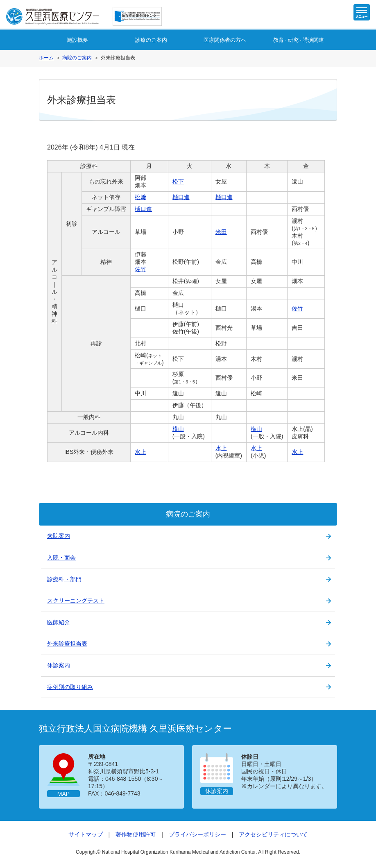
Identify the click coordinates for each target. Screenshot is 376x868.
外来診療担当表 (67, 644)
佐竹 (140, 269)
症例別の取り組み (70, 687)
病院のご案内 (77, 58)
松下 (178, 181)
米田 (221, 232)
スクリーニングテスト (76, 601)
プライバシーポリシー (197, 834)
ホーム (46, 58)
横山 (178, 429)
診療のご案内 (151, 40)
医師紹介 (59, 622)
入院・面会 (61, 558)
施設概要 (77, 40)
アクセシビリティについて (273, 834)
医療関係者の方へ (225, 40)
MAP (63, 794)
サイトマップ (86, 834)
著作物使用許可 (136, 834)
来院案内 (59, 536)
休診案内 (59, 665)
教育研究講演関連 (299, 40)
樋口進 (181, 197)
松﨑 (140, 197)
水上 (140, 452)
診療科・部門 (64, 579)
